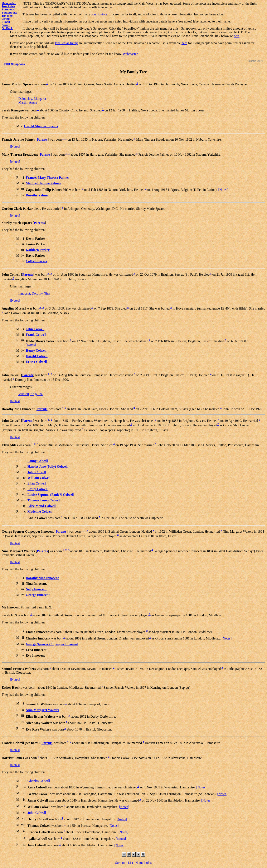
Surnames (8, 9)
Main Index (9, 3)
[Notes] (15, 147)
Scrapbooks (9, 13)
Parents (42, 139)
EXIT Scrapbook (15, 64)
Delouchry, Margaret (32, 99)
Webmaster (130, 54)
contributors (99, 14)
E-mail (6, 22)
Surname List (124, 863)
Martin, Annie (28, 102)
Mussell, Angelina (30, 394)
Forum (6, 25)
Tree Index (8, 6)
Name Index (144, 863)
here (237, 36)
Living (6, 19)
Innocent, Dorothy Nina (34, 293)
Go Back (7, 28)
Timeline (7, 16)
